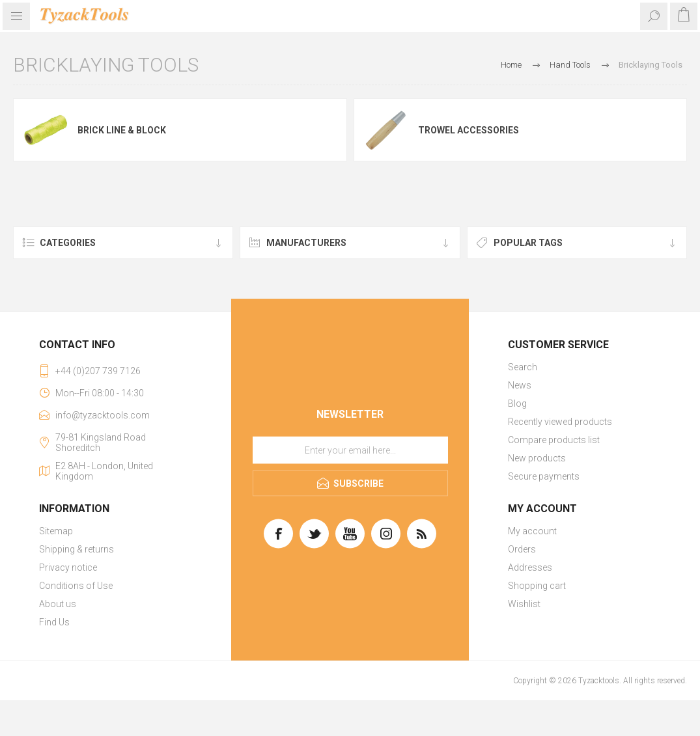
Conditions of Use (76, 586)
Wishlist (524, 604)
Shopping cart (537, 586)
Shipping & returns (77, 549)
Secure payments (544, 476)
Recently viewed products (560, 422)
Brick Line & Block (122, 130)
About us (58, 604)
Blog (517, 403)
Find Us (54, 622)
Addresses (530, 567)
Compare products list (554, 440)
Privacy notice (68, 567)
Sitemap (56, 531)
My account (532, 531)
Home (511, 65)
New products (537, 458)
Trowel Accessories (469, 130)
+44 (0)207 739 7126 (98, 371)
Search (523, 367)
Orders (522, 549)
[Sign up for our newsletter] (350, 450)
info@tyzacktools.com (103, 415)
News (520, 385)
